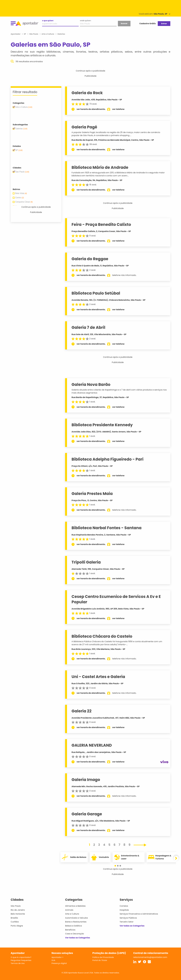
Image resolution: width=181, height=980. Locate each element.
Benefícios (70, 930)
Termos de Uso (18, 963)
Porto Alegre (17, 926)
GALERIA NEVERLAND (92, 745)
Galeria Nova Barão (91, 384)
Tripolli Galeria (86, 562)
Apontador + (58, 957)
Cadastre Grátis (148, 24)
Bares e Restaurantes (76, 922)
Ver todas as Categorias (78, 938)
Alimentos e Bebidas (75, 906)
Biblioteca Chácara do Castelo (102, 636)
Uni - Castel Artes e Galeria (98, 677)
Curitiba (15, 922)
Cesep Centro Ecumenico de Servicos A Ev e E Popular (116, 599)
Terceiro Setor (127, 922)
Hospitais (124, 910)
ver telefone (118, 109)
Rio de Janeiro (18, 910)
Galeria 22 (81, 711)
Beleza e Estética (73, 926)
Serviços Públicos (128, 918)
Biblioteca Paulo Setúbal (96, 293)
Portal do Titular (100, 960)
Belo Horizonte (18, 914)
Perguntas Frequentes (21, 960)
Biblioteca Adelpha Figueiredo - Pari (107, 459)
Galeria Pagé (84, 127)
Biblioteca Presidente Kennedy (102, 425)
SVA (53, 960)
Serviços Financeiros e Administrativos (139, 914)
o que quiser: (48, 21)
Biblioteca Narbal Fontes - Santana (106, 528)
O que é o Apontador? (21, 957)
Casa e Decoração (75, 934)
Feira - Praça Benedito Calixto (101, 224)
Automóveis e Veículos (76, 918)
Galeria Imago (86, 780)
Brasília (14, 918)
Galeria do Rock (87, 93)
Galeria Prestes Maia (92, 494)
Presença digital (59, 963)
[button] (117, 866)
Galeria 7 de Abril (88, 327)
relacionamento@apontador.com (150, 957)
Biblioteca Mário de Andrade (100, 167)
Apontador (16, 34)
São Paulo (16, 906)
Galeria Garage (87, 814)
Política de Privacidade (103, 957)
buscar (124, 23)
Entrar (164, 24)
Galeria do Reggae (90, 259)
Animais (69, 910)
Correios (124, 906)
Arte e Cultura (72, 914)
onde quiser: (86, 21)
